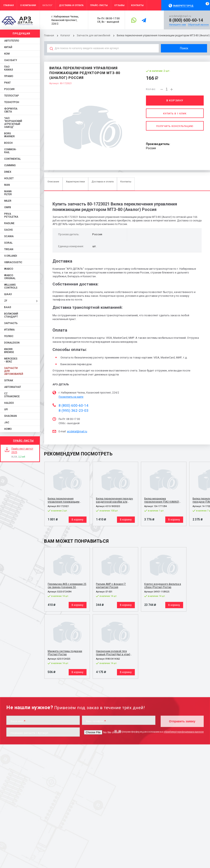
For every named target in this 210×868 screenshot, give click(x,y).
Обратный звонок (198, 25)
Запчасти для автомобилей (93, 35)
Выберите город (183, 6)
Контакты (126, 182)
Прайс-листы (23, 441)
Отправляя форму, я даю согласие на (161, 732)
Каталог (66, 35)
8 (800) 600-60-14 (186, 20)
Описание (53, 182)
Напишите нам (177, 25)
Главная (49, 35)
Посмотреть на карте (71, 397)
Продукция (21, 34)
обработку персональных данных (184, 732)
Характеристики (75, 182)
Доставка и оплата (103, 182)
